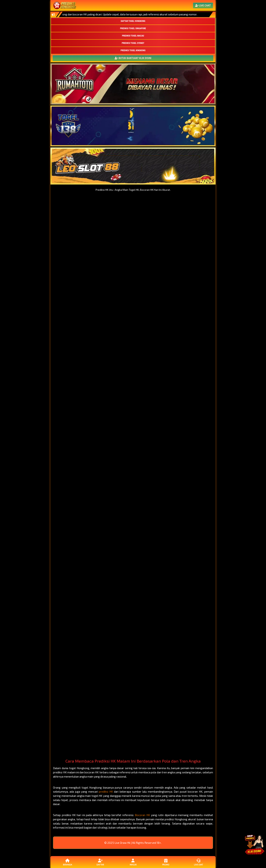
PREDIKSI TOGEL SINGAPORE (133, 28)
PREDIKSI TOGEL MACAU (133, 36)
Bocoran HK (142, 815)
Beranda (68, 862)
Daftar (100, 862)
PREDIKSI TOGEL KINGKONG (133, 50)
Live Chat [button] (198, 862)
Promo (166, 862)
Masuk (133, 862)
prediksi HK (106, 792)
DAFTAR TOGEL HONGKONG (133, 21)
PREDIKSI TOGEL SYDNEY (133, 43)
